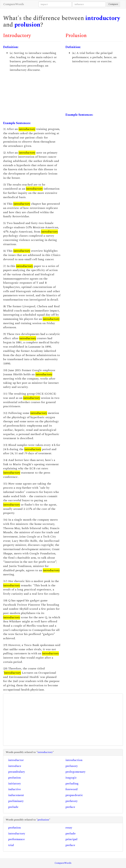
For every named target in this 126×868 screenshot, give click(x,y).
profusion (14, 828)
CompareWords (14, 4)
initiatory (15, 784)
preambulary (17, 772)
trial (11, 845)
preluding (72, 784)
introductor (16, 760)
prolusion (27, 25)
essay (69, 828)
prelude (13, 807)
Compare (113, 4)
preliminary (16, 801)
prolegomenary (75, 772)
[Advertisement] (32, 97)
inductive (15, 789)
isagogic (71, 778)
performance (16, 839)
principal (71, 839)
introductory (103, 18)
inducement (16, 795)
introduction (74, 760)
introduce (15, 766)
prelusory (72, 766)
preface (70, 807)
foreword (72, 789)
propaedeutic (74, 795)
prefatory (72, 801)
